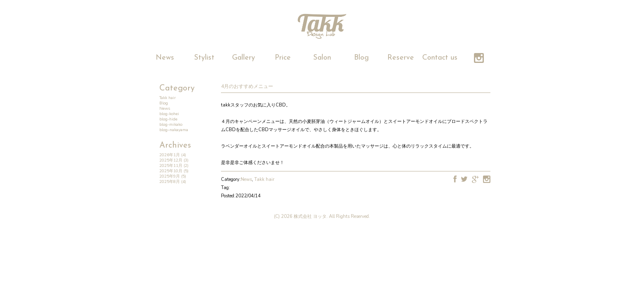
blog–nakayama (174, 130)
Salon (322, 58)
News (165, 58)
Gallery (244, 58)
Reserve (401, 58)
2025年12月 (171, 160)
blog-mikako (171, 125)
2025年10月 (171, 171)
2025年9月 (170, 176)
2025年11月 (171, 166)
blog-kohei (169, 114)
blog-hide (168, 119)
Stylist (204, 58)
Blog (361, 58)
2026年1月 (170, 155)
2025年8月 (170, 182)
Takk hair (168, 98)
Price (283, 58)
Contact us (440, 58)
